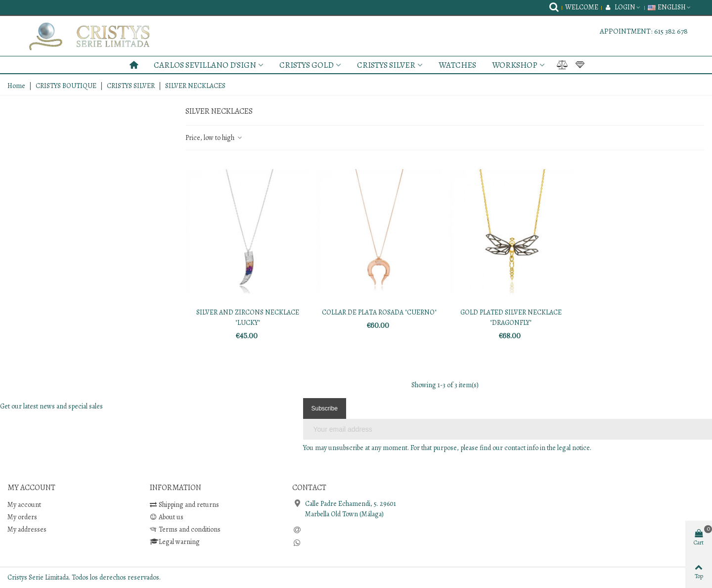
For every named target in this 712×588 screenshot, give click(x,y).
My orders (22, 517)
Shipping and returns (184, 505)
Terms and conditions (185, 529)
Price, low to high (214, 138)
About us (167, 517)
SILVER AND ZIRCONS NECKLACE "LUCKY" (248, 317)
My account (24, 505)
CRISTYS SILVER (386, 65)
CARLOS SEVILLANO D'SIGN (205, 65)
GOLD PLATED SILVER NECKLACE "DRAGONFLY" (511, 317)
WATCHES (457, 65)
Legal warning (175, 542)
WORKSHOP (515, 65)
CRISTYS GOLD (307, 65)
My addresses (27, 529)
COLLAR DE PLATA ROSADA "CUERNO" (379, 312)
